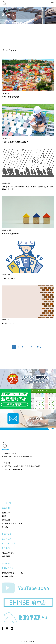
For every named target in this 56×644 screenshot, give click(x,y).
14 (32, 347)
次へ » (40, 347)
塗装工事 (6, 512)
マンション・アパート (12, 523)
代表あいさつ (8, 553)
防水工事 (6, 520)
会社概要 (6, 556)
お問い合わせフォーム (12, 573)
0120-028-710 (16, 469)
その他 (5, 527)
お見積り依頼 (8, 576)
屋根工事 (6, 516)
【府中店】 (6, 463)
